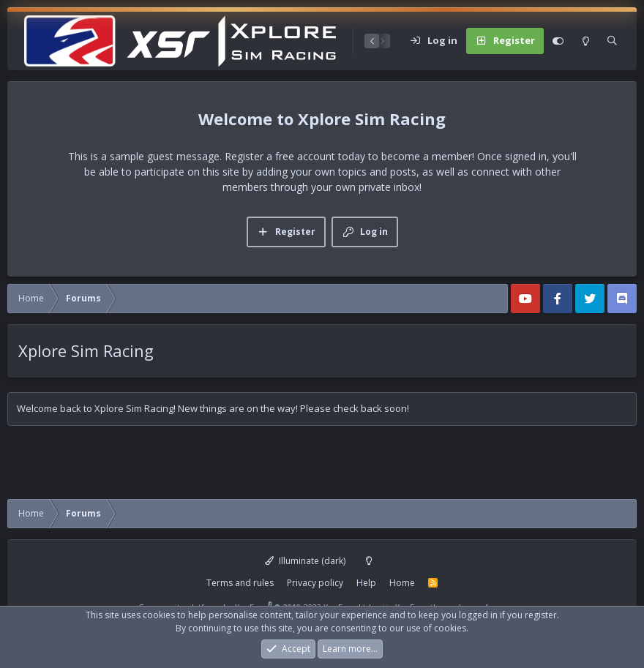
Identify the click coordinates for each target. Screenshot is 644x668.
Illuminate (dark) (305, 561)
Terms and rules (240, 583)
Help (366, 583)
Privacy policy (315, 583)
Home (402, 583)
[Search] (612, 41)
